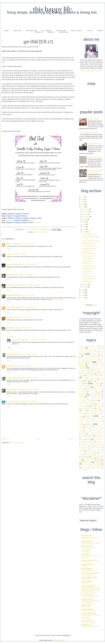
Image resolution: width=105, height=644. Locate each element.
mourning (97, 426)
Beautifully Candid (13, 295)
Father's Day (83, 393)
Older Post (72, 439)
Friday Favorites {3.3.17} (89, 279)
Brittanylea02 (11, 275)
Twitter (40, 218)
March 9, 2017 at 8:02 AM (32, 285)
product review (100, 436)
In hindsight (84, 566)
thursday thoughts (89, 455)
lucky (80, 418)
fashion (100, 391)
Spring (92, 447)
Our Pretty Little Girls (14, 264)
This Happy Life (52, 9)
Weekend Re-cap (85, 462)
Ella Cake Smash (83, 386)
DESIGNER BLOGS (59, 640)
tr (81, 457)
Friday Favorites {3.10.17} (90, 269)
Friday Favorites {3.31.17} (90, 234)
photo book (89, 432)
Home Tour (64, 32)
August (85, 219)
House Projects (84, 406)
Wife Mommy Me (86, 625)
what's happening (83, 466)
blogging (81, 360)
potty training (98, 434)
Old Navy (87, 430)
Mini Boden (98, 420)
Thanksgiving (94, 453)
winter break (85, 468)
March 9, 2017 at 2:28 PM (29, 401)
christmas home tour (99, 370)
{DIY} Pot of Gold (87, 261)
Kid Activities (100, 408)
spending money (98, 445)
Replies (11, 336)
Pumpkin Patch (94, 438)
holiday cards (88, 403)
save (82, 443)
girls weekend (91, 397)
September (86, 217)
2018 (83, 204)
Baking (96, 356)
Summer (82, 451)
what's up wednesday (97, 466)
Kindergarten (91, 412)
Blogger (95, 305)
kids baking (83, 412)
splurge (81, 447)
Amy (8, 254)
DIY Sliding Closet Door (88, 570)
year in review (82, 470)
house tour (82, 408)
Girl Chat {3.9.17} (87, 271)
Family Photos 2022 (87, 562)
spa (91, 445)
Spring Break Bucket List (89, 249)
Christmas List (85, 372)
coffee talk (83, 374)
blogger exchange (97, 358)
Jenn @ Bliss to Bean (14, 307)
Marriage (86, 418)
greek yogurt (98, 399)
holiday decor (98, 403)
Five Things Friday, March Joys (90, 596)
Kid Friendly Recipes (94, 410)
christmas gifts (88, 370)
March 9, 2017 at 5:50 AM (18, 254)
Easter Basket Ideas (88, 251)
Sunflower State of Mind (89, 614)
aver (101, 352)
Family (88, 387)
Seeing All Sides (86, 605)
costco (89, 376)
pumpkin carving (85, 438)
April (84, 229)
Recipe (83, 439)
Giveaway (99, 397)
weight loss (86, 464)
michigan (91, 420)
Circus (102, 372)
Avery (82, 354)
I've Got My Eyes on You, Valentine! (91, 615)
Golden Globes (83, 399)
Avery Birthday (94, 354)
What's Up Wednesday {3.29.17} (91, 241)
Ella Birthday (97, 384)
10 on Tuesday (83, 346)
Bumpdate (82, 366)
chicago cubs (98, 366)
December (86, 209)
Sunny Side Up (86, 618)
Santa (102, 441)
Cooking (82, 376)
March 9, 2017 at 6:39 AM (29, 264)
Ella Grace (47, 31)
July (84, 222)
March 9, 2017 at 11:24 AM (22, 366)
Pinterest (26, 214)
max (91, 418)
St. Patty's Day (83, 449)
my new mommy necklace (95, 157)
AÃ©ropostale (82, 350)
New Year (93, 428)
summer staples (91, 451)
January (85, 287)
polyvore (90, 434)
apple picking (94, 352)
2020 (83, 199)
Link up (46, 232)
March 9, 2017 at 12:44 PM (30, 378)
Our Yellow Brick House (94, 144)
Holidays (92, 404)
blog (89, 358)
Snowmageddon (85, 445)
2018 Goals (84, 583)
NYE (80, 430)
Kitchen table (99, 412)
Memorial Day (83, 420)
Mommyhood (85, 424)
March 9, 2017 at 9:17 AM (29, 307)
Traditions (86, 456)
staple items (94, 449)
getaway (92, 395)
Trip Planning (94, 457)
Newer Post (5, 439)
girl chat (38, 232)
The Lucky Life (86, 274)
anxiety (87, 352)
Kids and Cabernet (87, 582)
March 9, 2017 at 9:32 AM (22, 317)
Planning (83, 434)
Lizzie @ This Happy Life (34, 230)
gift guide (99, 395)
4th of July (95, 346)
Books (102, 360)
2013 (83, 298)
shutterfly (101, 443)
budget (99, 364)
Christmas (83, 368)
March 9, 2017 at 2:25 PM (31, 390)
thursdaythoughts (99, 455)
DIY (86, 381)
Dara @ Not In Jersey (14, 401)
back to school (88, 356)
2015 (83, 293)
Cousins (94, 376)
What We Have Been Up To (89, 611)
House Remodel (97, 406)
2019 (83, 202)
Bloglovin (11, 214)
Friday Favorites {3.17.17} (90, 256)
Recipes (51, 32)
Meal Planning (98, 418)
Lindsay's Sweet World (14, 378)
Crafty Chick (76, 31)
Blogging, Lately (86, 607)
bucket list (91, 364)
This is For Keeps (87, 621)
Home (6, 31)
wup (101, 468)
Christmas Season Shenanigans (90, 626)
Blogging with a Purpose (92, 360)
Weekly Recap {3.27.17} (89, 243)
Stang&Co (10, 317)
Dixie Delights (86, 554)
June (84, 224)
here (5, 62)
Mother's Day (88, 426)
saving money (88, 443)
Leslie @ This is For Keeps (15, 285)
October (85, 214)
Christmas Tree (94, 372)
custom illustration (93, 377)
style (100, 449)
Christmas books (93, 368)
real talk (101, 438)
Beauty (102, 356)
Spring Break (98, 447)
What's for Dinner (87, 281)
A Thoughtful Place (87, 542)
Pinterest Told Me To (87, 599)
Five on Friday (85, 552)
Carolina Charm (86, 550)
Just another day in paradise (90, 573)
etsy (90, 386)
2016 (83, 290)
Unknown (10, 366)
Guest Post (87, 401)
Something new (87, 264)
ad (98, 350)
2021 (83, 197)
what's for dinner (96, 464)
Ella (85, 383)
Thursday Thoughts (88, 259)
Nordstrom (99, 428)
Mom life (95, 422)
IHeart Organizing (87, 569)
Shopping (95, 443)
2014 (83, 295)
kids (102, 410)
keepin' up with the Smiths (89, 577)
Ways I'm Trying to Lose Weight (89, 132)
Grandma (91, 399)
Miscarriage (82, 422)
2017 (83, 207)
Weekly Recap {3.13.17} (89, 266)
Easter (93, 381)
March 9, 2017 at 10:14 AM (23, 328)
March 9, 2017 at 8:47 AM (27, 295)
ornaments (95, 430)
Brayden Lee (32, 31)
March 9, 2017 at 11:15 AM (28, 354)
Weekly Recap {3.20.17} (89, 254)
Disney (95, 379)
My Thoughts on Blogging (88, 622)
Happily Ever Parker (87, 565)
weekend (98, 460)
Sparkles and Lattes (13, 354)
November (86, 212)
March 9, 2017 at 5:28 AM (27, 244)
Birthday (83, 358)
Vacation (91, 458)
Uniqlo (85, 458)
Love (100, 416)
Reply (8, 249)
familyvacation (92, 391)
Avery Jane (61, 31)
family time (99, 389)
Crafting (101, 375)
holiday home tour (83, 404)
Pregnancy (82, 436)
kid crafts (84, 410)
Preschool (90, 436)
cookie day (99, 374)
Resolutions (97, 440)
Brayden (86, 362)
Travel (90, 31)
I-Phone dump (90, 408)
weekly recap (99, 462)
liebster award (96, 414)
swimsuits (99, 451)
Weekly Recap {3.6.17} (89, 276)
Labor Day (82, 414)
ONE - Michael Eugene (88, 575)
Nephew (87, 428)
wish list (96, 468)
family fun (82, 389)
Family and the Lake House (90, 560)
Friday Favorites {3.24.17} (90, 246)
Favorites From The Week (88, 547)
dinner (89, 379)
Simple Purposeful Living (15, 390)
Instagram (19, 214)
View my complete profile (91, 71)
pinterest (95, 432)
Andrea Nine (11, 328)
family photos (90, 389)
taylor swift (82, 453)
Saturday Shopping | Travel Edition (91, 543)
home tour (99, 404)
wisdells (91, 468)
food (95, 393)
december (101, 377)
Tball (87, 453)
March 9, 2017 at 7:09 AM (24, 275)
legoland (89, 414)
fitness (90, 393)
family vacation (83, 391)
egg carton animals (93, 119)
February (85, 284)
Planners (101, 432)
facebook (95, 386)
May (84, 227)
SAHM (93, 441)
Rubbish (87, 441)
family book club (98, 387)
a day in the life (95, 348)
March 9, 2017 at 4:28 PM (39, 340)
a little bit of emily (12, 244)
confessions (91, 374)
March (85, 232)
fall (99, 386)
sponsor (86, 447)
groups (81, 401)
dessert (83, 379)
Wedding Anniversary (89, 460)
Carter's (91, 366)
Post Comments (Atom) (17, 443)
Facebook (19, 218)
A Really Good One (87, 579)
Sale (98, 441)
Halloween (94, 401)
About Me (17, 31)
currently (84, 377)
